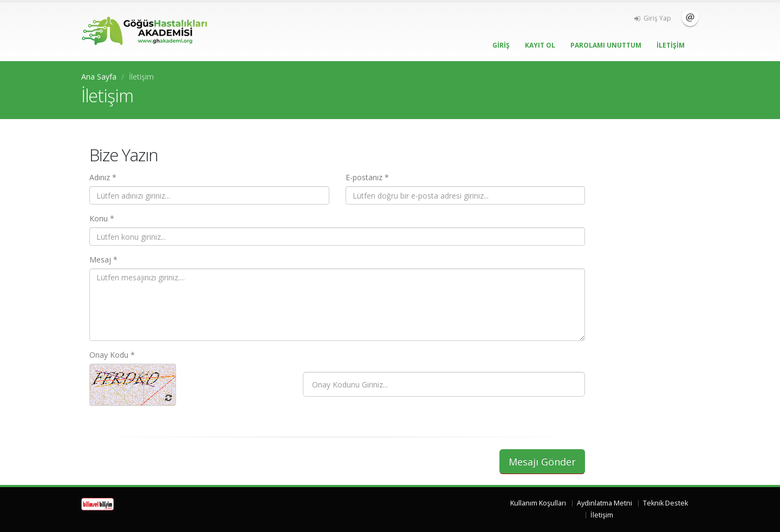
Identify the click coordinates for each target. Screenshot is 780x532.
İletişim (690, 18)
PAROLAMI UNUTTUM (606, 45)
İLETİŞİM (671, 45)
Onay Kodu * (112, 355)
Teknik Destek (665, 503)
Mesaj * (103, 260)
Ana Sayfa (99, 77)
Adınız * (103, 177)
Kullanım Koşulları (538, 503)
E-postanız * (367, 177)
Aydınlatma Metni (604, 503)
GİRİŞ (501, 45)
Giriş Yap (653, 18)
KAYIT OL (540, 45)
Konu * (102, 218)
